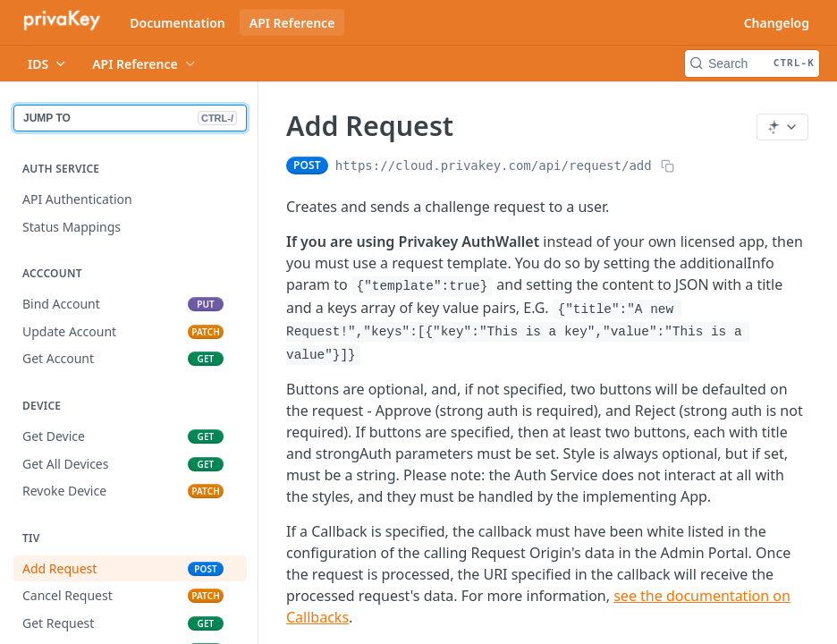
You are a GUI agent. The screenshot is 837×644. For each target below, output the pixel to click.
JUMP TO (130, 118)
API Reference (292, 23)
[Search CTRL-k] (752, 64)
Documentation (178, 23)
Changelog (777, 23)
